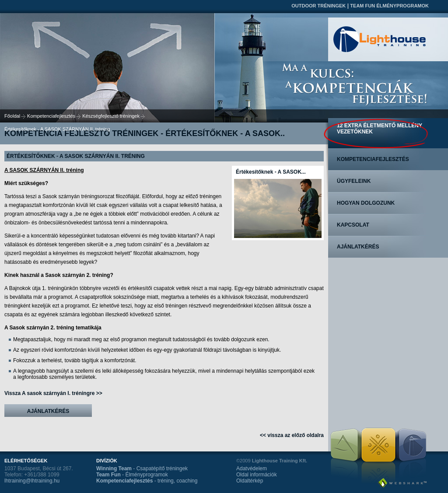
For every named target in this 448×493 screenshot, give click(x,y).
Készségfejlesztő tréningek (111, 116)
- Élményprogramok (132, 475)
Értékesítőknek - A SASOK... (271, 172)
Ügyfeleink (354, 181)
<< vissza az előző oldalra (292, 435)
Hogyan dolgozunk (366, 203)
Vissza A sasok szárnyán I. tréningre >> (53, 393)
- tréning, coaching (147, 481)
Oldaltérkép (250, 481)
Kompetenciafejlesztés (51, 116)
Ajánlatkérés (48, 411)
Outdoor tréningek (318, 6)
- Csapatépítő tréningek (142, 469)
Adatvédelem (252, 469)
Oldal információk (257, 475)
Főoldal (12, 116)
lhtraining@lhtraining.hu (32, 481)
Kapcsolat (353, 225)
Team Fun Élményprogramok (389, 6)
